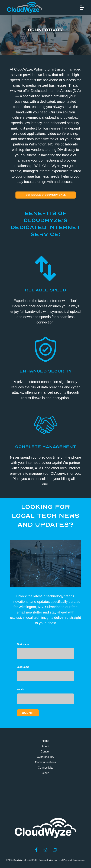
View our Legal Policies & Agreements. (67, 860)
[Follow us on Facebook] (36, 850)
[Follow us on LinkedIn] (55, 850)
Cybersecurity (45, 757)
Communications (45, 762)
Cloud (45, 773)
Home (46, 741)
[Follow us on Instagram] (45, 850)
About (45, 746)
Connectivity (45, 768)
